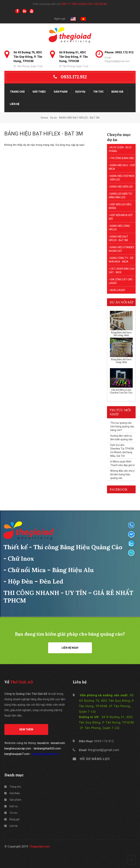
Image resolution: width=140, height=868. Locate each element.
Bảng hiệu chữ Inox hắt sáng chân (121, 334)
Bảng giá (117, 92)
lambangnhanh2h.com (47, 748)
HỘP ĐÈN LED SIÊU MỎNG (120, 206)
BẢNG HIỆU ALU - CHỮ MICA (122, 167)
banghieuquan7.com (17, 754)
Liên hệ (15, 104)
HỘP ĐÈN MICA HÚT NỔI (121, 217)
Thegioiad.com (39, 846)
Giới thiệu (39, 92)
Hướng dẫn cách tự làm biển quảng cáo (121, 438)
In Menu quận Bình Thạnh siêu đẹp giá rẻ (122, 463)
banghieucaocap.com (18, 748)
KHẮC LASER (117, 290)
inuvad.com (58, 743)
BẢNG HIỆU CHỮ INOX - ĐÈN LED (122, 178)
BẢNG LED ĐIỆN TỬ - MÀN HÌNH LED (121, 196)
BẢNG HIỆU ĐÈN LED (121, 187)
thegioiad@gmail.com (104, 750)
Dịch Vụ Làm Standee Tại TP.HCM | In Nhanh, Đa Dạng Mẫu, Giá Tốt (122, 450)
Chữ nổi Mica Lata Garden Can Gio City (121, 391)
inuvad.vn (43, 743)
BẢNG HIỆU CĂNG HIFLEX (119, 228)
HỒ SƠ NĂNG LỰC (95, 759)
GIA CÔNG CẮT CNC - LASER (121, 281)
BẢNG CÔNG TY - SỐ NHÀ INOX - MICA (121, 260)
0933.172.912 (70, 77)
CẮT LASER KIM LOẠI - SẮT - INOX (122, 271)
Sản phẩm (61, 92)
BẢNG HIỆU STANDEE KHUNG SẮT (122, 249)
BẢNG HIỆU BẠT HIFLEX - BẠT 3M (118, 238)
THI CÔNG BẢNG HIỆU (122, 158)
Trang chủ (17, 92)
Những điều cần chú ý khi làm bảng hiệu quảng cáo (122, 474)
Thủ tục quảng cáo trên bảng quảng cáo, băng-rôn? (122, 426)
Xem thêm (26, 729)
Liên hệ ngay (70, 648)
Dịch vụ (80, 92)
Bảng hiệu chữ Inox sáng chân (121, 361)
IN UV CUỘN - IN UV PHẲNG (120, 149)
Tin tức (98, 92)
